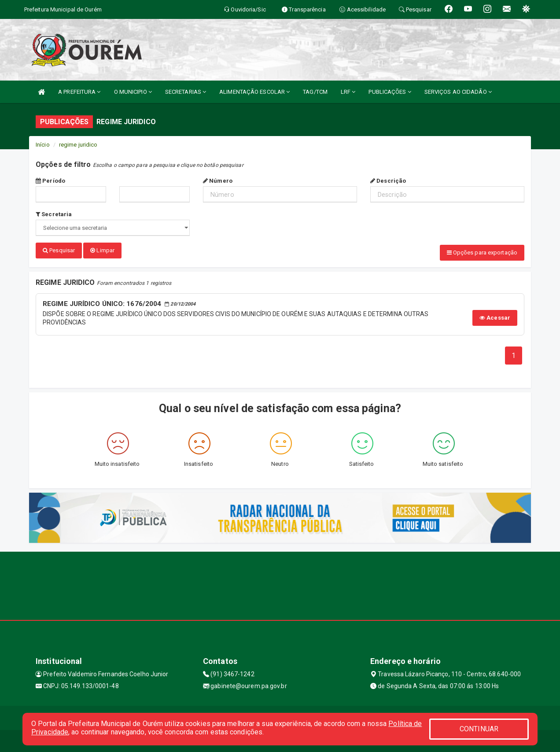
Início (43, 145)
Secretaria (54, 214)
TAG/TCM (315, 92)
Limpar (102, 250)
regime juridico (78, 145)
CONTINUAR (479, 729)
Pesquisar (59, 250)
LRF (348, 92)
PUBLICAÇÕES (390, 92)
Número (218, 181)
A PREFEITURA (79, 92)
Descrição (388, 181)
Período (50, 181)
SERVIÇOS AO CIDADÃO (458, 92)
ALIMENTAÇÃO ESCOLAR (254, 92)
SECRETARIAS (186, 92)
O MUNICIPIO (133, 92)
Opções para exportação (482, 253)
